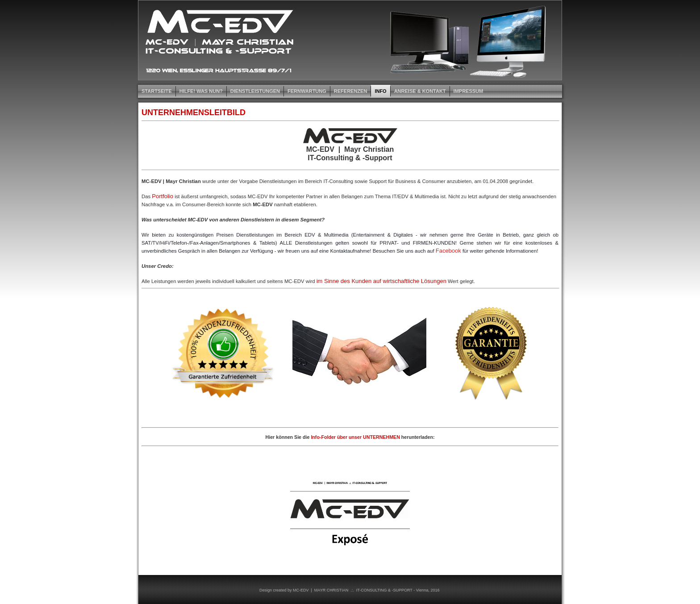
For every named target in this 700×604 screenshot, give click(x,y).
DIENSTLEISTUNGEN (255, 91)
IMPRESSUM (469, 91)
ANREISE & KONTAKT (420, 91)
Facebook (448, 251)
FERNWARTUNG (307, 91)
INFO (380, 91)
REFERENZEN (351, 91)
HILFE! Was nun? (201, 91)
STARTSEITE (157, 91)
